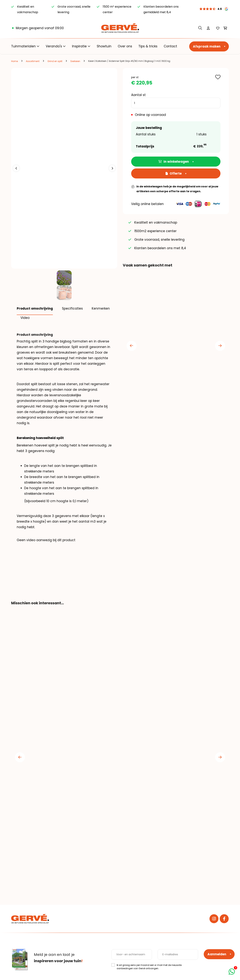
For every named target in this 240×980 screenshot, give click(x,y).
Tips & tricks (148, 46)
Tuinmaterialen (23, 46)
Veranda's (54, 46)
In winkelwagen (174, 162)
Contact (170, 46)
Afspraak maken (207, 46)
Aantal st (138, 95)
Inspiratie (79, 46)
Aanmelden (217, 956)
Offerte (174, 173)
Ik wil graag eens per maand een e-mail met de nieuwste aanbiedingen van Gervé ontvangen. (149, 969)
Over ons (125, 46)
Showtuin (104, 46)
